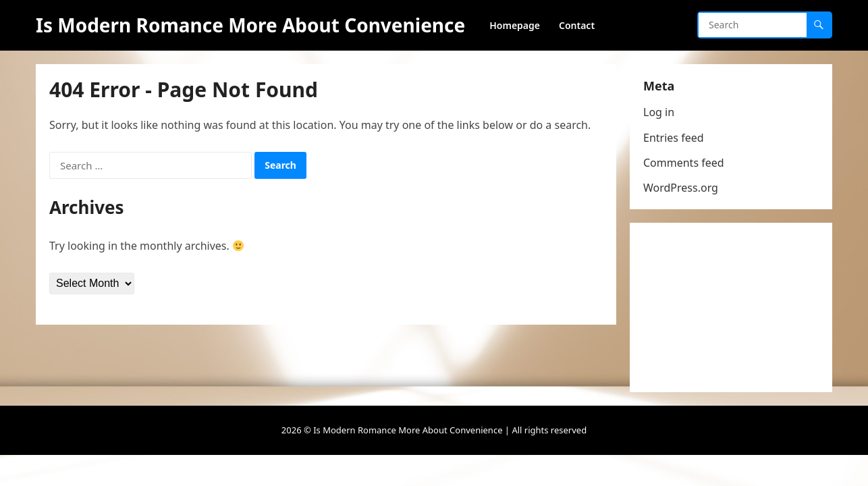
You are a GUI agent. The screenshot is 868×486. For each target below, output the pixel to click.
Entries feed (674, 138)
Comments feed (684, 163)
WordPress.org (681, 188)
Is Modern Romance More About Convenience (250, 25)
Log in (659, 112)
